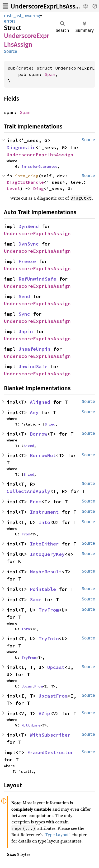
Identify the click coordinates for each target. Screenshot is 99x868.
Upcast (56, 667)
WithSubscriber (50, 735)
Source (11, 51)
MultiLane (31, 725)
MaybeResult (46, 572)
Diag (39, 188)
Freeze (27, 261)
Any (34, 412)
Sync (24, 314)
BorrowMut (43, 455)
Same (36, 600)
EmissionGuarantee (39, 166)
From (36, 502)
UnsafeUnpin (34, 349)
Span (50, 74)
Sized (50, 424)
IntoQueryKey (47, 554)
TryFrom (49, 610)
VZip (44, 713)
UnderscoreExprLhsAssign (48, 6)
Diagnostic (21, 147)
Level (13, 188)
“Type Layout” (57, 835)
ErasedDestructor (50, 752)
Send (24, 296)
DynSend (29, 226)
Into (44, 522)
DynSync (29, 244)
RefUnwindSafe (37, 279)
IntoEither (44, 544)
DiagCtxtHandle (25, 182)
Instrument (44, 512)
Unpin (26, 331)
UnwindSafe (33, 366)
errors (10, 21)
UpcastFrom (32, 686)
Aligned (40, 402)
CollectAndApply (28, 491)
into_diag (27, 176)
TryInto (49, 639)
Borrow (39, 434)
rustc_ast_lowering (22, 16)
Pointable (43, 589)
